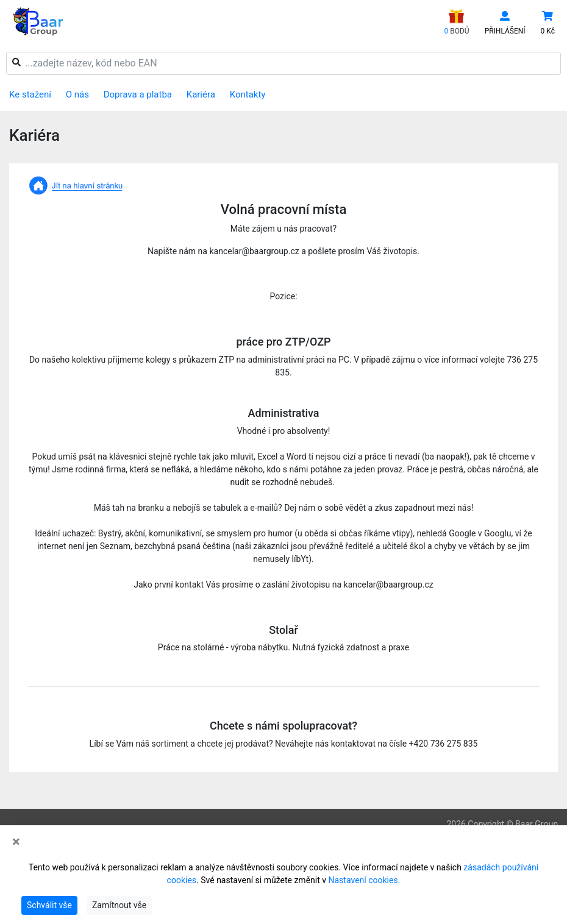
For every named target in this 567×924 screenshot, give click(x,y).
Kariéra (201, 94)
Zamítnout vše (119, 905)
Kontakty (248, 94)
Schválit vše (49, 905)
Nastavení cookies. (365, 880)
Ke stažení (30, 94)
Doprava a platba (138, 94)
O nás (77, 94)
